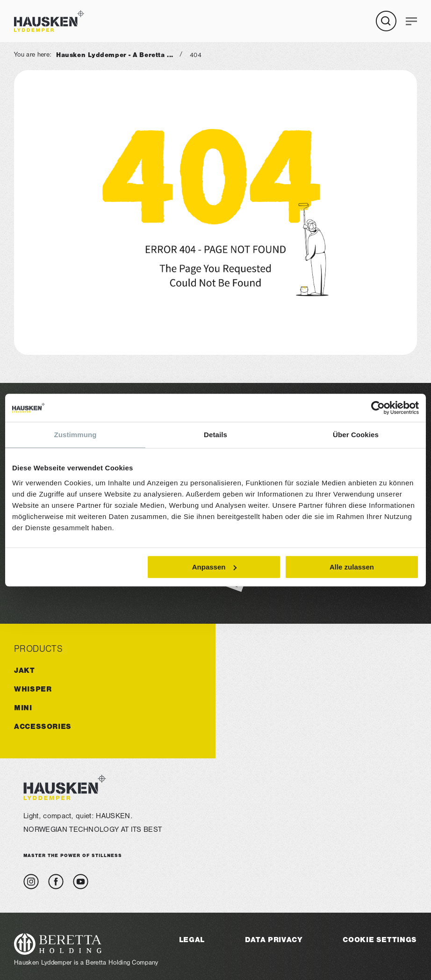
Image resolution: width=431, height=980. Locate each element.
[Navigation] (411, 21)
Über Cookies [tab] (356, 435)
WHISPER (33, 689)
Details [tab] (215, 435)
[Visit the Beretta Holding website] (86, 944)
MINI (23, 708)
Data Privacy (274, 940)
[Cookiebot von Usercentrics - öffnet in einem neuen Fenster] (378, 408)
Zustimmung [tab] (75, 435)
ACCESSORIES (43, 726)
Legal (192, 940)
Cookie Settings (380, 940)
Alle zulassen (352, 567)
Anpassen (215, 567)
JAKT (25, 670)
